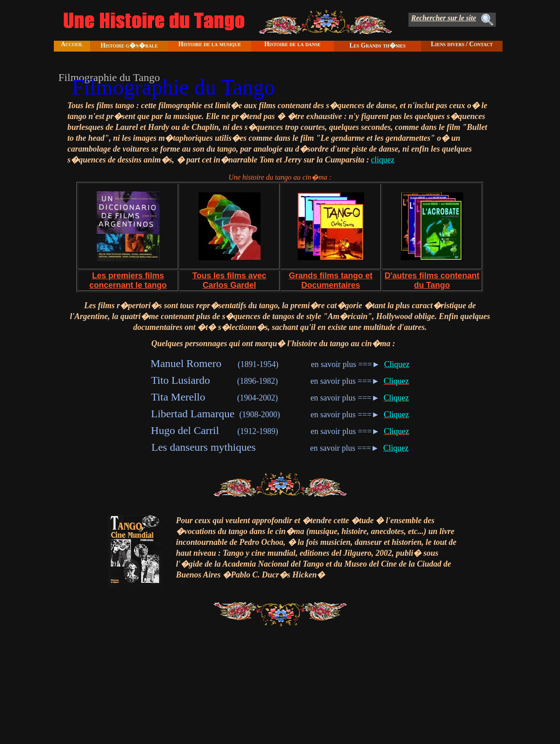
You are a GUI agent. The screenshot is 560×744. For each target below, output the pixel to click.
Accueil (72, 44)
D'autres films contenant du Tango (432, 280)
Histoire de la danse (292, 44)
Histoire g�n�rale (129, 45)
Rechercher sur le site (444, 18)
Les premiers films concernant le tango (128, 280)
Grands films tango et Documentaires (330, 280)
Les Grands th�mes (377, 45)
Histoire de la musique (209, 44)
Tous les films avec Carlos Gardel (229, 280)
